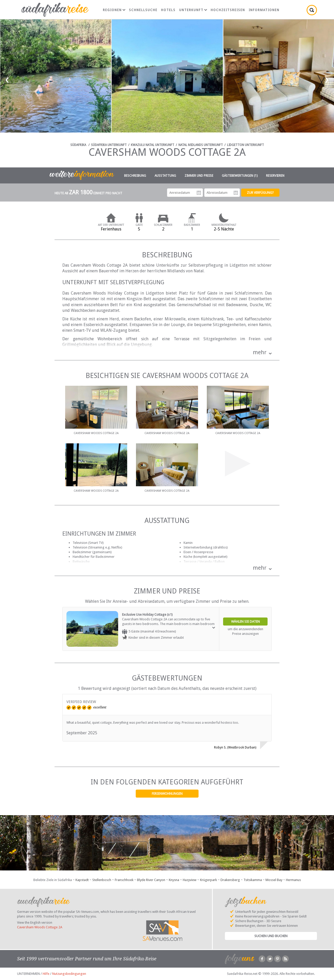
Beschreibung (135, 176)
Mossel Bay (274, 880)
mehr (260, 352)
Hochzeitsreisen (228, 10)
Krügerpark (208, 880)
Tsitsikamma (253, 880)
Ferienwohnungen (167, 794)
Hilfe (46, 974)
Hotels (168, 10)
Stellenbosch (102, 880)
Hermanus (293, 880)
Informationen (264, 10)
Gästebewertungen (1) (240, 176)
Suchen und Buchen (271, 936)
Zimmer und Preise (199, 176)
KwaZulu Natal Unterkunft (153, 145)
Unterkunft (193, 10)
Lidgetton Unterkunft (245, 145)
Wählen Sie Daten (245, 622)
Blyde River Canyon (151, 880)
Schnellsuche (143, 10)
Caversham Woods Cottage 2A (40, 927)
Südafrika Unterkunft (109, 145)
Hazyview (190, 880)
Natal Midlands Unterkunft (201, 145)
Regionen (114, 10)
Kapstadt (82, 880)
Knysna (174, 880)
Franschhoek (124, 880)
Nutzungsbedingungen (69, 974)
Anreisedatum (199, 193)
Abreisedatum (236, 193)
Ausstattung (165, 176)
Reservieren (275, 176)
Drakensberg (230, 880)
